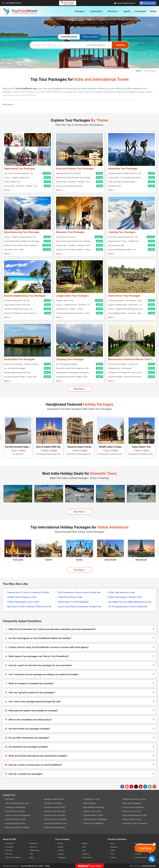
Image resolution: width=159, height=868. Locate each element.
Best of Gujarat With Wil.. (49, 447)
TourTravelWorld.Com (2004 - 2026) (35, 866)
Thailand (18, 560)
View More (79, 389)
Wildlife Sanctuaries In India (135, 799)
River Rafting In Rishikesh (94, 807)
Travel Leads (148, 3)
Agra (84, 850)
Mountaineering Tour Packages (22, 232)
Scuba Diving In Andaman (134, 807)
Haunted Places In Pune (16, 823)
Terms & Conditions (14, 857)
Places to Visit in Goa (93, 811)
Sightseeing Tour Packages (20, 169)
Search (120, 45)
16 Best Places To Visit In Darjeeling (73, 602)
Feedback (34, 843)
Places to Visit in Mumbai (55, 811)
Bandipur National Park (54, 799)
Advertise (10, 850)
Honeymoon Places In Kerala (18, 828)
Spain (113, 850)
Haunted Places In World (16, 819)
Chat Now (145, 848)
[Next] (157, 437)
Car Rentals (140, 11)
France (113, 857)
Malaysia (86, 854)
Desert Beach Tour (141, 447)
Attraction (114, 11)
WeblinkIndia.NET (149, 866)
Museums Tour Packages (70, 232)
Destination (97, 11)
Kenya (49, 560)
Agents (127, 11)
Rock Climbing (90, 803)
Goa (18, 495)
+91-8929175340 (12, 3)
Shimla (61, 847)
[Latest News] (127, 787)
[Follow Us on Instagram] (154, 787)
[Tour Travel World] (20, 11)
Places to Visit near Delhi (55, 815)
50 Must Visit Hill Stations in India (22, 597)
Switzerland (87, 857)
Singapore (110, 560)
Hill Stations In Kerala (54, 803)
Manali (79, 495)
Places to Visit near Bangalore (18, 815)
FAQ (31, 854)
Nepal (79, 560)
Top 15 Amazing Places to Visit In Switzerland (128, 607)
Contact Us (10, 843)
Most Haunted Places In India (135, 815)
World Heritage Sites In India (18, 803)
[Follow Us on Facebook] (122, 787)
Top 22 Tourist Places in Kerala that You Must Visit (79, 607)
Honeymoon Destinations (55, 828)
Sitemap (9, 854)
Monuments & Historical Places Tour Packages (132, 359)
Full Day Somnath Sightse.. (18, 447)
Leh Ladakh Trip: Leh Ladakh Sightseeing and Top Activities (131, 602)
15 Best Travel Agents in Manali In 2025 (125, 597)
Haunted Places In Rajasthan (96, 819)
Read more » (8, 104)
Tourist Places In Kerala (15, 811)
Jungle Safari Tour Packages (72, 296)
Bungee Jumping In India (55, 807)
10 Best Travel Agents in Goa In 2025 (23, 602)
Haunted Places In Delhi (94, 815)
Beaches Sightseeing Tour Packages (25, 296)
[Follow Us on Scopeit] (150, 787)
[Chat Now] (152, 859)
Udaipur (61, 854)
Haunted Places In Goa (132, 819)
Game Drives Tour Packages (124, 296)
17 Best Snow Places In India (70, 597)
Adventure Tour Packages (123, 169)
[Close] (154, 844)
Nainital (61, 850)
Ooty (84, 847)
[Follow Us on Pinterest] (131, 787)
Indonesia (141, 560)
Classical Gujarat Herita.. (80, 447)
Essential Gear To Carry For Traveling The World (28, 592)
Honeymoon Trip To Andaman (135, 823)
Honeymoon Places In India (56, 823)
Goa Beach (10, 799)
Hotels (153, 11)
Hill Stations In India (92, 799)
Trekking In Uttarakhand (16, 807)
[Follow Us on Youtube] (141, 787)
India (112, 843)
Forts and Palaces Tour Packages (75, 169)
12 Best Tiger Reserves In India (121, 592)
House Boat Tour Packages (19, 359)
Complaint (10, 847)
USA (112, 854)
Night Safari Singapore (132, 803)
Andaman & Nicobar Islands (141, 495)
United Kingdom (142, 857)
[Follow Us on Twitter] (136, 787)
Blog (32, 857)
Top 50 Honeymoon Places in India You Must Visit (79, 592)
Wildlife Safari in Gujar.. (111, 447)
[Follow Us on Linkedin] (145, 787)
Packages (81, 11)
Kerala (49, 495)
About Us (34, 847)
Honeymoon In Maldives (94, 823)
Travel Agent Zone (125, 3)
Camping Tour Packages (70, 359)
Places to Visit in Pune (132, 811)
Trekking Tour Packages (122, 232)
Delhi (110, 495)
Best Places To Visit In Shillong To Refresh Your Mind (30, 607)
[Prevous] (3, 437)
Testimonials (35, 850)
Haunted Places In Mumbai (56, 819)
